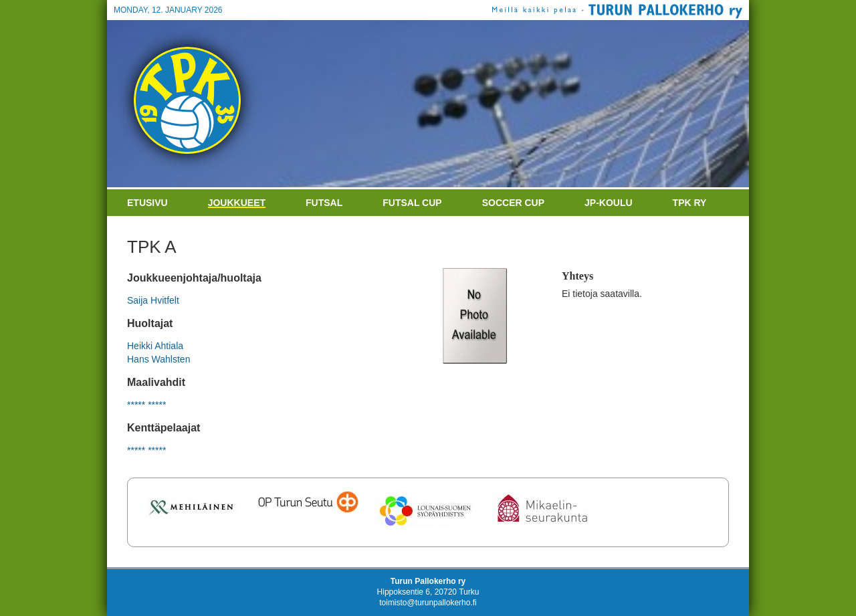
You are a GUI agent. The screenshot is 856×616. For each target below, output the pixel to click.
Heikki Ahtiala (155, 346)
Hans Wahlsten (158, 359)
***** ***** (146, 405)
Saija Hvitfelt (153, 300)
